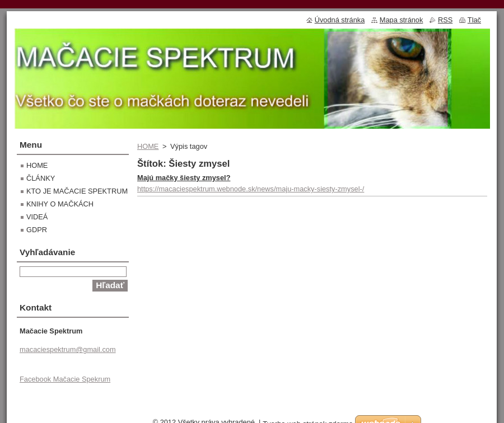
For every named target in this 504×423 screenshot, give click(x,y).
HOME (148, 146)
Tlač (474, 20)
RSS (445, 20)
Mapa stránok (402, 20)
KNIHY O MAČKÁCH (60, 204)
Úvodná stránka (340, 20)
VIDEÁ (37, 217)
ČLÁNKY (41, 178)
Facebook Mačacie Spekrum (65, 379)
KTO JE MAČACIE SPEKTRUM (77, 191)
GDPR (37, 230)
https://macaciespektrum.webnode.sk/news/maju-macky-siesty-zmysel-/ (251, 189)
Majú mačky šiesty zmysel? (184, 178)
